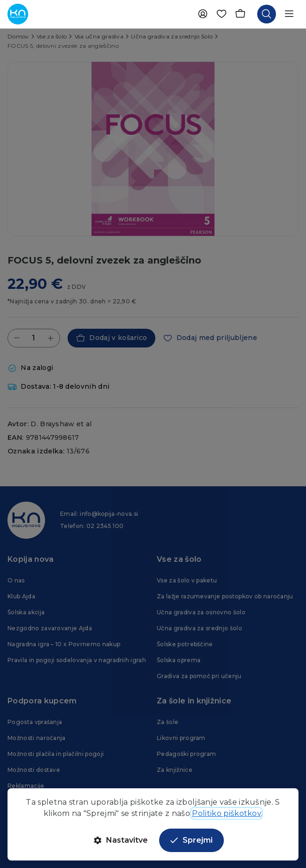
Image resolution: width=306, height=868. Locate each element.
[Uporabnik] (203, 14)
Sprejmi (191, 840)
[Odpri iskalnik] (267, 14)
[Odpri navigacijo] (289, 14)
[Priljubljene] (222, 14)
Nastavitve (121, 840)
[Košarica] (240, 14)
